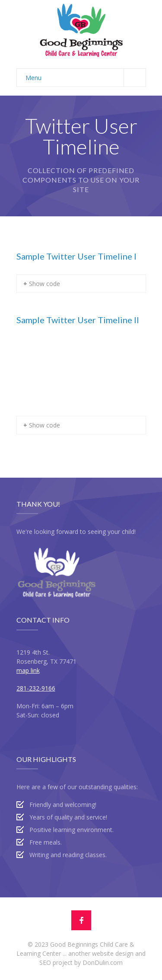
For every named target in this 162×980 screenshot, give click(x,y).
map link (28, 670)
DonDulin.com (103, 962)
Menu (86, 78)
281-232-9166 (36, 688)
